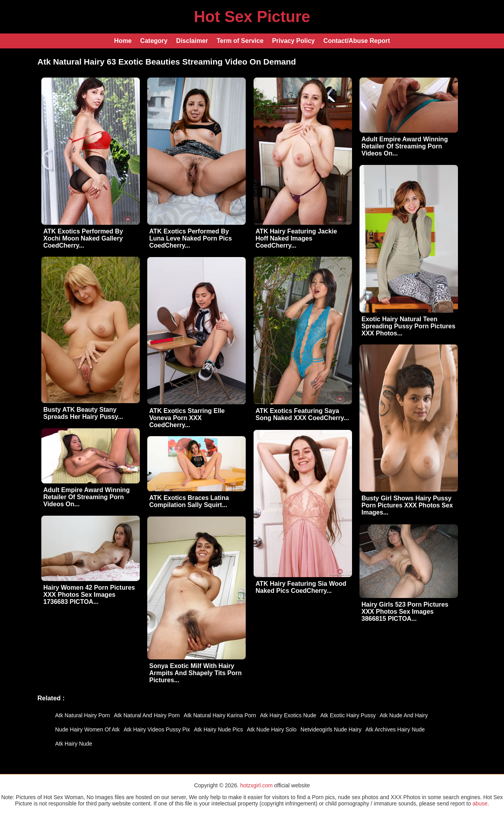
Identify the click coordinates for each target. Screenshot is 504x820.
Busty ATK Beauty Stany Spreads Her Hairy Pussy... (83, 413)
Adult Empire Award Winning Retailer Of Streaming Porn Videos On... (405, 146)
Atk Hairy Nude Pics (219, 729)
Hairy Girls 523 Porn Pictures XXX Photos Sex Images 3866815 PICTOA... (405, 612)
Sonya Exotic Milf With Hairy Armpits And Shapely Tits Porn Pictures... (195, 673)
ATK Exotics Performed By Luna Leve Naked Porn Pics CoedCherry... (191, 238)
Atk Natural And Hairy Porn (147, 715)
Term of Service (240, 41)
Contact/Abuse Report (357, 41)
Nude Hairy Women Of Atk (87, 729)
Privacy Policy (294, 41)
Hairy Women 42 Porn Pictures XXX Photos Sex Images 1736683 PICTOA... (89, 595)
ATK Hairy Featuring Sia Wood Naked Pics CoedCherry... (301, 587)
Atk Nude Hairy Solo (272, 729)
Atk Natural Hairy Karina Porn (220, 715)
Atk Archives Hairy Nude (395, 729)
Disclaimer (192, 41)
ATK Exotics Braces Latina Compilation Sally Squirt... (189, 501)
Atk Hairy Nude (74, 744)
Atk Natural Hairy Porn (82, 715)
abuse (480, 803)
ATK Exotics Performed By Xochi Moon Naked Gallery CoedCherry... (83, 238)
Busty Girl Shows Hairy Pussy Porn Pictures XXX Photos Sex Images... (407, 505)
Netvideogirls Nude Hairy (331, 729)
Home (123, 41)
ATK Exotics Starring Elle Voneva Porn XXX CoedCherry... (187, 418)
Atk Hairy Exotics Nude (288, 715)
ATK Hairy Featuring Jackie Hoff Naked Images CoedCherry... (296, 238)
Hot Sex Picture (252, 17)
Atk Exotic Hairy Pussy (348, 715)
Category (154, 41)
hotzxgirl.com (256, 785)
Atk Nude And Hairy (404, 715)
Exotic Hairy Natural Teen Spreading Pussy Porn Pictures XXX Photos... (408, 326)
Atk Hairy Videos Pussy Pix (157, 729)
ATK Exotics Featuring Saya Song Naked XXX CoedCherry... (302, 414)
